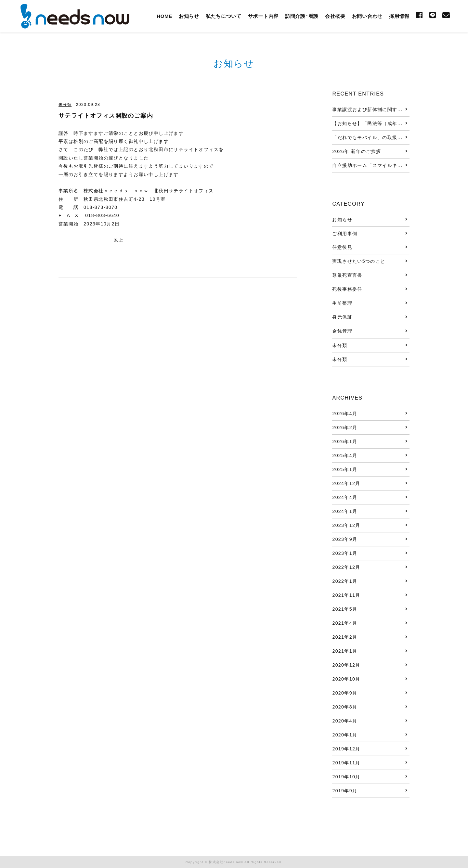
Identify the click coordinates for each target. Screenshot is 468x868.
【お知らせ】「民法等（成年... (367, 123)
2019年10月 (346, 777)
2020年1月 (345, 735)
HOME (164, 16)
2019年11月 (346, 763)
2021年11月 (346, 595)
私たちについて (224, 16)
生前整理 (342, 303)
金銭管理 (342, 331)
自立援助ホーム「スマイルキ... (367, 165)
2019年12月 (346, 749)
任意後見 (342, 247)
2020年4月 (345, 721)
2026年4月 (345, 414)
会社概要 (335, 16)
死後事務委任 (347, 289)
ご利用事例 (345, 234)
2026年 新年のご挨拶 (357, 151)
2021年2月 (345, 637)
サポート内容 (263, 16)
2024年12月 (346, 483)
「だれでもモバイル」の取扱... (367, 137)
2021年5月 (345, 609)
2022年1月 (345, 581)
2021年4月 (345, 623)
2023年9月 (345, 539)
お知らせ (189, 16)
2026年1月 (345, 441)
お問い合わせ (367, 16)
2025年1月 (345, 469)
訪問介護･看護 (302, 16)
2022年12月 (346, 567)
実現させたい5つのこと (359, 261)
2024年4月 (345, 497)
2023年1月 (345, 553)
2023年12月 (346, 525)
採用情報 (399, 16)
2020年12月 (346, 665)
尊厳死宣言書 (347, 275)
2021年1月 (345, 651)
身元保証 (342, 317)
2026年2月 (345, 428)
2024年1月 (345, 511)
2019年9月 (345, 791)
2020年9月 (345, 693)
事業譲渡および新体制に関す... (367, 109)
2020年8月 (345, 707)
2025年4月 (345, 455)
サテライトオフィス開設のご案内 (106, 116)
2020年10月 (346, 679)
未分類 (65, 105)
